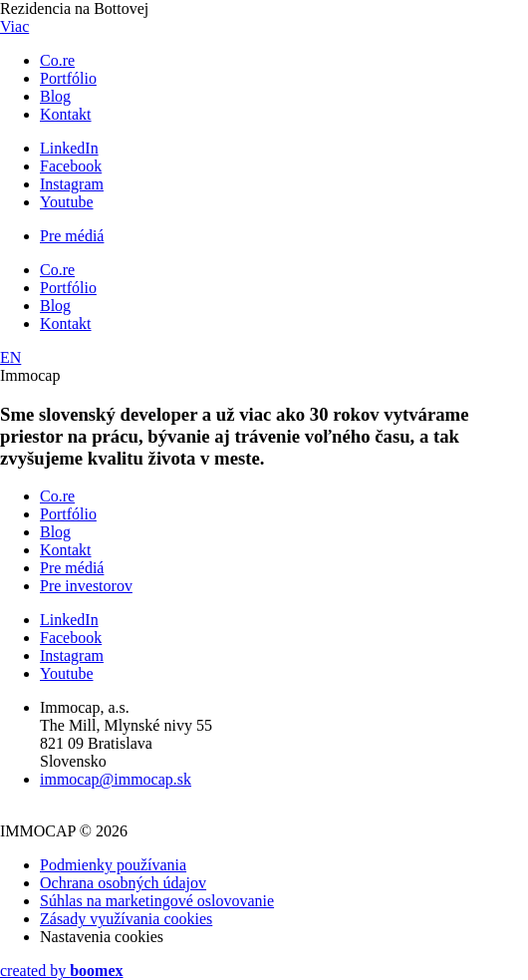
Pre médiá (72, 236)
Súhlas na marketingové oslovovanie (157, 901)
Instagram (72, 184)
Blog (55, 96)
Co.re (57, 60)
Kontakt (66, 114)
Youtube (67, 202)
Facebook (71, 166)
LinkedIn (69, 148)
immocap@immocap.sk (116, 779)
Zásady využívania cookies (126, 919)
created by (62, 971)
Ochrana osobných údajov (123, 883)
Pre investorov (86, 586)
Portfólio (68, 78)
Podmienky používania (113, 865)
